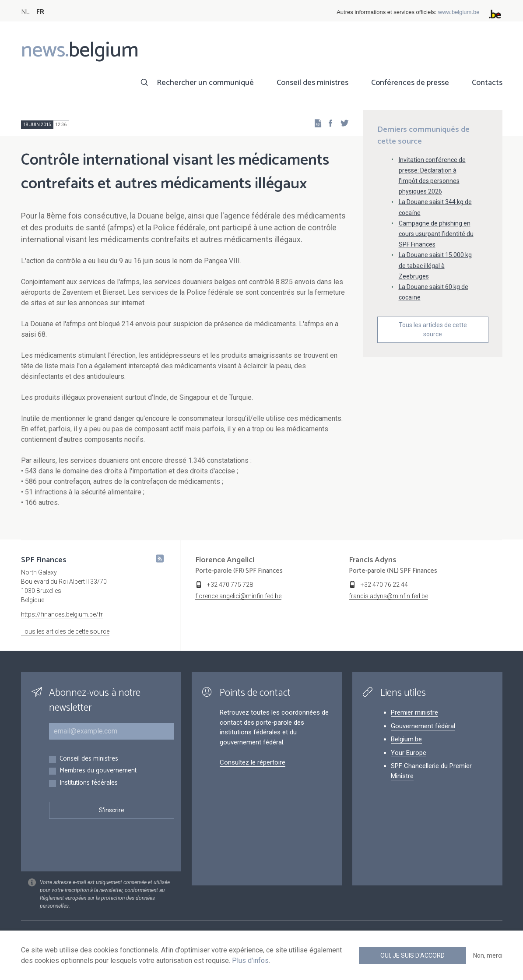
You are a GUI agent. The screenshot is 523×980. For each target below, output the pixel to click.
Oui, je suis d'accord (412, 955)
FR (40, 12)
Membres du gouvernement (98, 771)
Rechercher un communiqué (205, 83)
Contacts (487, 83)
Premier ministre (414, 712)
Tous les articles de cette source (433, 330)
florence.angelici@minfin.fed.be (238, 596)
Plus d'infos (250, 961)
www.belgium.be (459, 12)
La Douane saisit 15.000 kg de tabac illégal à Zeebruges (435, 265)
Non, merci (488, 955)
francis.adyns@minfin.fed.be (388, 596)
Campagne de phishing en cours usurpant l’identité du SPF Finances (436, 234)
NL (25, 12)
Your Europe (409, 753)
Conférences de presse (410, 83)
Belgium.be (406, 739)
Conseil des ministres (312, 83)
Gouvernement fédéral (423, 726)
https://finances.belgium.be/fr (62, 614)
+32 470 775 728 (230, 585)
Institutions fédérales (89, 783)
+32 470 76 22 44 (384, 585)
